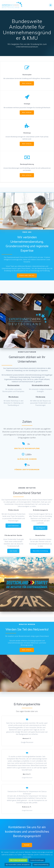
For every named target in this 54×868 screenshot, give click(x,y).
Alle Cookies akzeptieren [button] (18, 860)
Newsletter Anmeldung (40, 551)
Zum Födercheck (13, 526)
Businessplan (14, 385)
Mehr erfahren (27, 83)
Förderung (41, 397)
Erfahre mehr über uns (27, 275)
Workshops (14, 397)
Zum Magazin (40, 528)
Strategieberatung (40, 385)
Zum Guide (13, 551)
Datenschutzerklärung (41, 865)
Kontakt (27, 845)
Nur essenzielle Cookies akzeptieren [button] (18, 865)
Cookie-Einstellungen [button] (37, 860)
